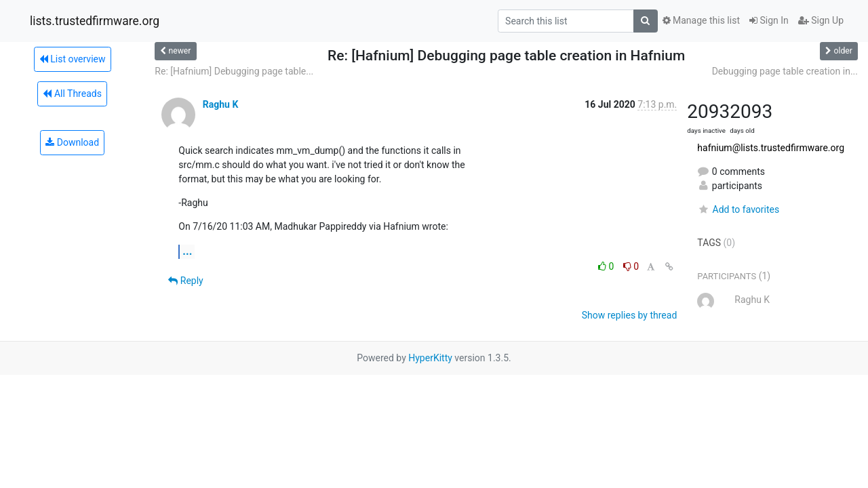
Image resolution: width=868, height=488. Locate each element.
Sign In (769, 20)
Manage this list (701, 20)
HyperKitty (430, 358)
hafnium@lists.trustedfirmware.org (771, 148)
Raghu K (221, 104)
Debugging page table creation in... (785, 71)
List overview (73, 59)
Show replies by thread (630, 315)
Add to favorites (738, 209)
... (187, 251)
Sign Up (821, 20)
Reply (185, 281)
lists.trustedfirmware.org (95, 21)
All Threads (72, 94)
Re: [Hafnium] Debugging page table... (234, 71)
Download (72, 142)
